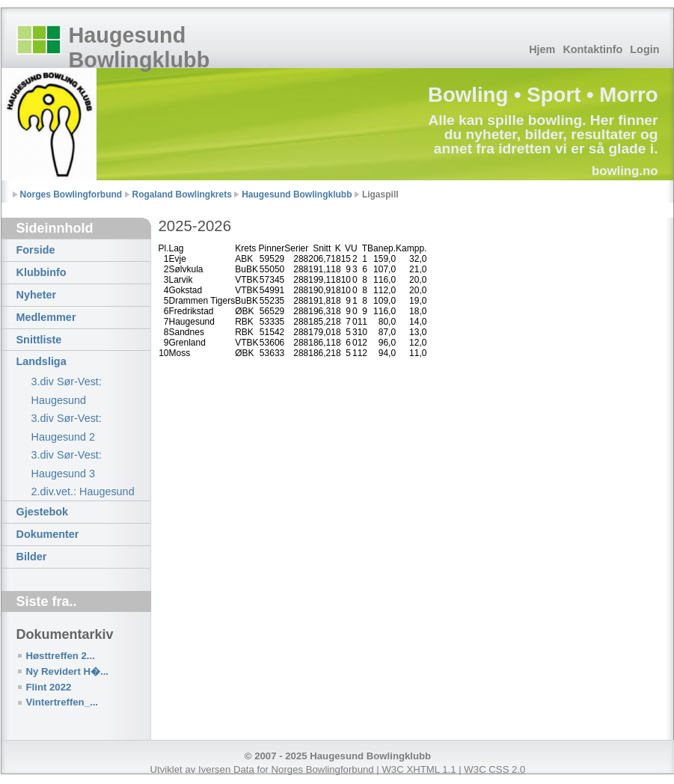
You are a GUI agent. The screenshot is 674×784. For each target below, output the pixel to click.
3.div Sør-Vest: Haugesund (67, 391)
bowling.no (625, 171)
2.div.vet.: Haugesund (83, 491)
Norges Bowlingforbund (71, 195)
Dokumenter (48, 534)
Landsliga (42, 361)
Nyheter (37, 295)
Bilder (32, 557)
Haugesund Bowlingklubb (140, 48)
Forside (36, 250)
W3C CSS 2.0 (494, 769)
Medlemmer (46, 317)
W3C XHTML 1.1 (419, 769)
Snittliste (39, 340)
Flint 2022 (49, 687)
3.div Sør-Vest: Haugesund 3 (67, 464)
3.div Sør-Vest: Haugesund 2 (67, 427)
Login (644, 49)
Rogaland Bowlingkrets (182, 195)
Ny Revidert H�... (67, 671)
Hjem (542, 49)
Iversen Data (226, 769)
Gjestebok (43, 512)
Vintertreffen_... (62, 702)
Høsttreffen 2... (61, 656)
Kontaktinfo (592, 49)
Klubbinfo (42, 272)
